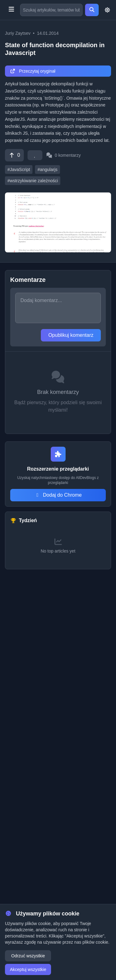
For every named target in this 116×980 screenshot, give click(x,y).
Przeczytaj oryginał (33, 71)
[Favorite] (35, 155)
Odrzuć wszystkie (28, 956)
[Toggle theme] (107, 10)
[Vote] (14, 155)
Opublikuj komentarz (71, 335)
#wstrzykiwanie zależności (33, 181)
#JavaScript (19, 169)
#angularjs (47, 169)
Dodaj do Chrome (58, 495)
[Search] (92, 10)
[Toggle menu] (11, 10)
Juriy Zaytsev (18, 33)
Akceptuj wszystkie (28, 969)
